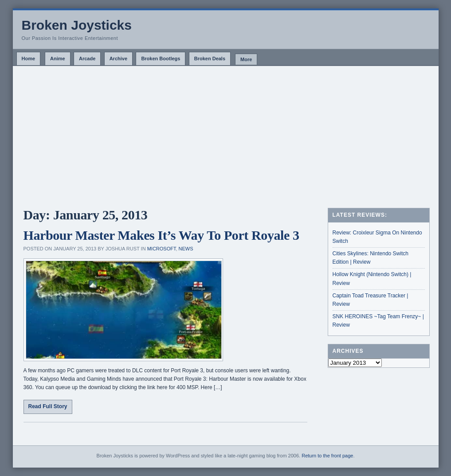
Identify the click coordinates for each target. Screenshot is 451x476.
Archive (118, 59)
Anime (58, 59)
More (246, 59)
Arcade (87, 59)
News (186, 249)
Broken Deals (210, 59)
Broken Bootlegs (161, 59)
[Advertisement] (226, 133)
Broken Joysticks (77, 25)
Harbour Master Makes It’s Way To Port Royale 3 (161, 235)
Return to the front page (327, 456)
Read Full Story (48, 406)
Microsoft (162, 249)
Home (29, 59)
